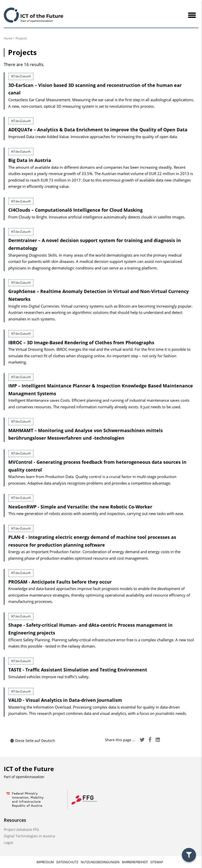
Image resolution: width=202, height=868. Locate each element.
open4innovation (30, 777)
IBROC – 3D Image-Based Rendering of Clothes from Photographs (81, 342)
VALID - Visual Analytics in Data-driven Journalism (65, 700)
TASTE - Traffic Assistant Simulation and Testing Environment (78, 670)
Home (8, 38)
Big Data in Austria (30, 160)
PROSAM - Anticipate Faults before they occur (60, 582)
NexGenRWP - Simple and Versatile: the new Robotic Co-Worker (80, 507)
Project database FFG (21, 829)
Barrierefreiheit (135, 862)
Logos (9, 843)
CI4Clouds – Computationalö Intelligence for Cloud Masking (75, 210)
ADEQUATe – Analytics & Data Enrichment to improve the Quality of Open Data (98, 130)
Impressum (45, 862)
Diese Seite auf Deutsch (33, 741)
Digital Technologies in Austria (29, 836)
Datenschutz (67, 862)
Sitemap (157, 862)
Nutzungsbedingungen (100, 862)
